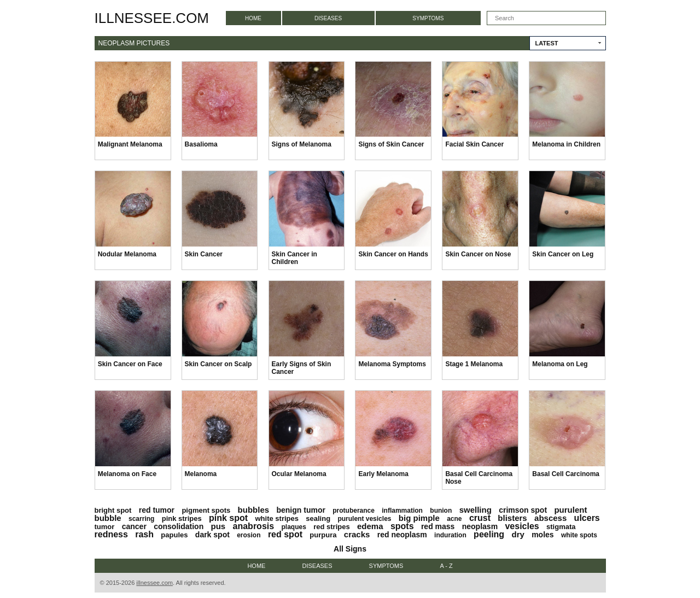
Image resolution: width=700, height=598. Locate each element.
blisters (512, 518)
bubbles (254, 510)
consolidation (179, 526)
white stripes (276, 518)
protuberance (354, 511)
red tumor (157, 510)
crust (480, 518)
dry (518, 534)
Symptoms (428, 18)
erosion (249, 535)
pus (218, 526)
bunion (441, 511)
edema (370, 526)
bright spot (113, 510)
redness (111, 534)
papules (174, 535)
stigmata (561, 527)
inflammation (402, 511)
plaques (293, 527)
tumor (105, 527)
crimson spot (523, 510)
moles (542, 535)
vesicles (522, 526)
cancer (134, 526)
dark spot (212, 535)
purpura (323, 535)
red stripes (331, 527)
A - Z (446, 566)
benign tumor (301, 510)
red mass (438, 526)
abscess (550, 518)
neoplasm (480, 526)
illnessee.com (152, 18)
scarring (141, 519)
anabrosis (254, 526)
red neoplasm (402, 535)
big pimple (419, 518)
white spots (579, 535)
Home (253, 18)
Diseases (328, 18)
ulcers (587, 518)
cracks (357, 534)
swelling (476, 510)
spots (402, 526)
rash (144, 534)
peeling (489, 534)
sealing (318, 518)
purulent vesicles (364, 519)
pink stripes (182, 518)
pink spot (228, 518)
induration (450, 535)
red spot (285, 534)
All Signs (350, 549)
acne (454, 519)
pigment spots (206, 510)
